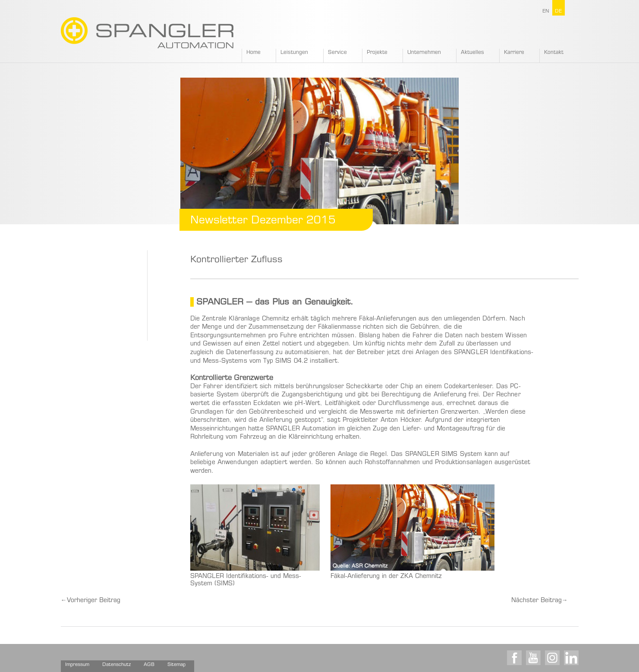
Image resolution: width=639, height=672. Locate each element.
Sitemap (176, 665)
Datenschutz (116, 665)
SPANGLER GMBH (147, 33)
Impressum (77, 665)
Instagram (552, 658)
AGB (149, 665)
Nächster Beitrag (540, 601)
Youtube (533, 658)
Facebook (514, 658)
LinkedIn (571, 658)
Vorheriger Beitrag (91, 601)
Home (253, 53)
